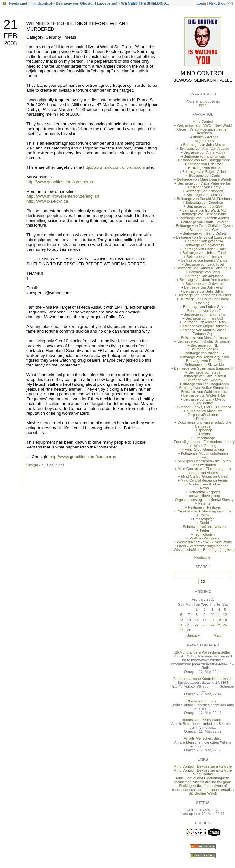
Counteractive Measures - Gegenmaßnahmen (204, 413)
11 (219, 615)
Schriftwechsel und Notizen (204, 527)
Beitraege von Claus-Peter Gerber (204, 183)
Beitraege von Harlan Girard (204, 249)
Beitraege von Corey (204, 187)
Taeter (204, 530)
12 (225, 615)
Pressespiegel (204, 519)
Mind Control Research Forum (204, 480)
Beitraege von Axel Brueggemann (204, 160)
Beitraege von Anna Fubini (204, 152)
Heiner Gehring (204, 446)
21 (10, 24)
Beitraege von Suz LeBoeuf (204, 376)
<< (230, 3)
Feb (10, 36)
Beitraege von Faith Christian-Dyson (204, 226)
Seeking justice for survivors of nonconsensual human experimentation (203, 788)
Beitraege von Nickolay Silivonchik (204, 341)
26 (225, 625)
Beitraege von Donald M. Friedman (204, 199)
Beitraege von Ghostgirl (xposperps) (86, 3)
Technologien (204, 534)
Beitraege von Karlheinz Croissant (204, 295)
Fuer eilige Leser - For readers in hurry (204, 442)
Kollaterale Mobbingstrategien (204, 453)
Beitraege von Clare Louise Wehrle (204, 179)
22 (197, 625)
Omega (32, 465)
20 (181, 625)
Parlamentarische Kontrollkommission (203, 679)
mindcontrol (42, 3)
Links (204, 457)
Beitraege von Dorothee (204, 203)
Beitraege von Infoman (204, 257)
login (203, 105)
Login (201, 3)
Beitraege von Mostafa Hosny (204, 338)
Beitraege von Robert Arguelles (204, 357)
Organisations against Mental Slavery (204, 500)
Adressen (204, 133)
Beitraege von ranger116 (204, 353)
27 (181, 630)
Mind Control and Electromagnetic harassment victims (204, 471)
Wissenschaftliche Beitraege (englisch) (204, 550)
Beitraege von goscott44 (204, 241)
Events (204, 434)
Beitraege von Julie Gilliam (204, 291)
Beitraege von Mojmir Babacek (204, 326)
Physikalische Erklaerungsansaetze (204, 511)
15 (197, 620)
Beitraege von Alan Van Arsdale (204, 149)
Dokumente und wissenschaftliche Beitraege (204, 424)
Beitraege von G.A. (204, 230)
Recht (204, 523)
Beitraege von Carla (204, 176)
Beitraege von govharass (204, 245)
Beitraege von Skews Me (204, 365)
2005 (10, 43)
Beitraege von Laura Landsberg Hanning (204, 301)
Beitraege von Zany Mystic (204, 399)
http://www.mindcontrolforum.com (114, 167)
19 (225, 620)
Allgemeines (204, 141)
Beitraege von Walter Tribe (204, 395)
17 (212, 620)
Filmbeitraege (204, 438)
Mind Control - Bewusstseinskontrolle (203, 766)
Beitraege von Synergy (204, 380)
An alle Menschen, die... (203, 738)
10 (212, 615)
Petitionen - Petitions (204, 507)
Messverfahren (204, 465)
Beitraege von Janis (204, 272)
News (204, 488)
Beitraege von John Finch (204, 287)
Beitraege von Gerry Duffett (204, 233)
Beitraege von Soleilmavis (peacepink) (204, 368)
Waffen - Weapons (204, 538)
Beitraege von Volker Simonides (204, 388)
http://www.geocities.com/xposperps (60, 182)
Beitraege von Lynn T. (204, 311)
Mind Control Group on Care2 (204, 476)
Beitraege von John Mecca (204, 145)
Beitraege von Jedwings (204, 284)
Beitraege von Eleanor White (204, 214)
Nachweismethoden (204, 484)
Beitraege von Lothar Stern (204, 307)
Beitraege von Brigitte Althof (204, 172)
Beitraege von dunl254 (204, 206)
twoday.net (18, 3)
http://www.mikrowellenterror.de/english (63, 196)
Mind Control (203, 73)
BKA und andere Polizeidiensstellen (203, 652)
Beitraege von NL (204, 345)
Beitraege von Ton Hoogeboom (204, 384)
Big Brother (204, 403)
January (193, 635)
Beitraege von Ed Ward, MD (204, 210)
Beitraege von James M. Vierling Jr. (204, 268)
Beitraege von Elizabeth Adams (204, 218)
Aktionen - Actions (204, 137)
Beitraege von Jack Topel (204, 264)
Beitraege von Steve (204, 372)
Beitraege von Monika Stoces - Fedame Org (204, 332)
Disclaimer (204, 419)
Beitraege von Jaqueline (204, 276)
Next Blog (217, 3)
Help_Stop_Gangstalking (204, 449)
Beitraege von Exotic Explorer (204, 222)
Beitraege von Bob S (204, 168)
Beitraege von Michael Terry (204, 322)
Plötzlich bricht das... (203, 701)
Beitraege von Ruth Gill (204, 361)
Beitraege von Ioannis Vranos (204, 260)
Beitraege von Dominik (204, 195)
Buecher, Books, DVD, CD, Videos (204, 407)
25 (219, 625)
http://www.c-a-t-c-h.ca (47, 201)
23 (204, 625)
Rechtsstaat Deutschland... (203, 720)
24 (212, 625)
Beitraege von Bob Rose (204, 164)
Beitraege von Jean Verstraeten (204, 280)
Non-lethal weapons (204, 492)
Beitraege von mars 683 (204, 318)
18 (219, 620)
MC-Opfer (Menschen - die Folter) (204, 461)
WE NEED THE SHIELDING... (145, 3)
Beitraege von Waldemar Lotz (204, 392)
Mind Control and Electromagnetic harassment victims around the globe (203, 780)
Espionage (204, 430)
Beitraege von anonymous (204, 156)
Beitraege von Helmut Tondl (204, 253)
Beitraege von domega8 (204, 191)
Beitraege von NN (204, 349)
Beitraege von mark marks (204, 314)
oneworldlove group (204, 496)
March (219, 635)
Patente (204, 503)
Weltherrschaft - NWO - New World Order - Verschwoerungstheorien (204, 127)
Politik (204, 515)
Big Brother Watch (203, 793)
